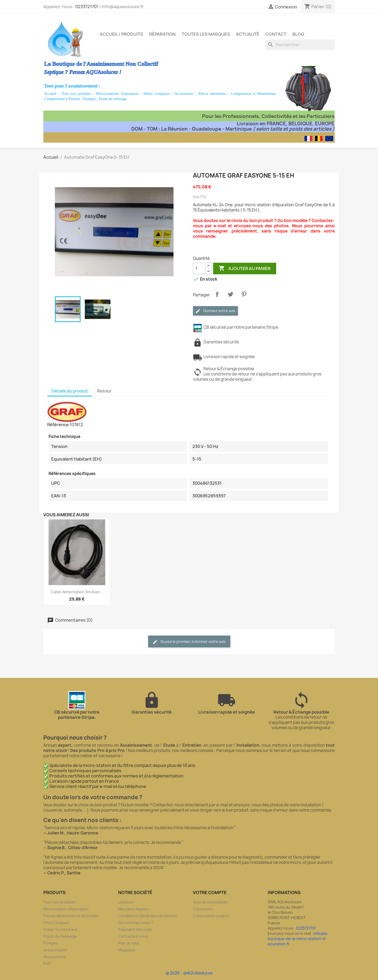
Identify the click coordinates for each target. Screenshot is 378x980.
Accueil (50, 94)
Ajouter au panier (245, 269)
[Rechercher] (300, 45)
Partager (217, 294)
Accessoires (184, 94)
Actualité (248, 34)
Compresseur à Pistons (62, 99)
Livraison (126, 902)
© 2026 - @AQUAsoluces (189, 973)
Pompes (90, 99)
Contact (276, 34)
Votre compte (210, 893)
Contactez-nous (133, 936)
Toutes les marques (206, 34)
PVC (47, 964)
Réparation (162, 34)
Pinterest (244, 294)
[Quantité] (199, 269)
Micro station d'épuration (66, 909)
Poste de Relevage (60, 936)
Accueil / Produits (121, 34)
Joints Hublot (55, 950)
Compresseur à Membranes (253, 94)
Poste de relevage (113, 99)
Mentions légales (133, 909)
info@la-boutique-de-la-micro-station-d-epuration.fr (298, 939)
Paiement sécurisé (135, 929)
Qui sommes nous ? (136, 923)
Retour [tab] (104, 391)
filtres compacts (157, 94)
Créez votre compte (211, 916)
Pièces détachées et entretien (71, 916)
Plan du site (128, 943)
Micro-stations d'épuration (117, 94)
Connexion (203, 909)
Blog (298, 34)
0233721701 (87, 7)
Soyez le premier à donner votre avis (189, 642)
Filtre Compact (56, 923)
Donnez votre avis (215, 311)
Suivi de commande (210, 902)
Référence (58, 425)
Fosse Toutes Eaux (60, 929)
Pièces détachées (212, 94)
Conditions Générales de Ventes (148, 916)
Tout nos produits (76, 94)
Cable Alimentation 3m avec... (77, 592)
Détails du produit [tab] (70, 391)
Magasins (127, 950)
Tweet (230, 294)
